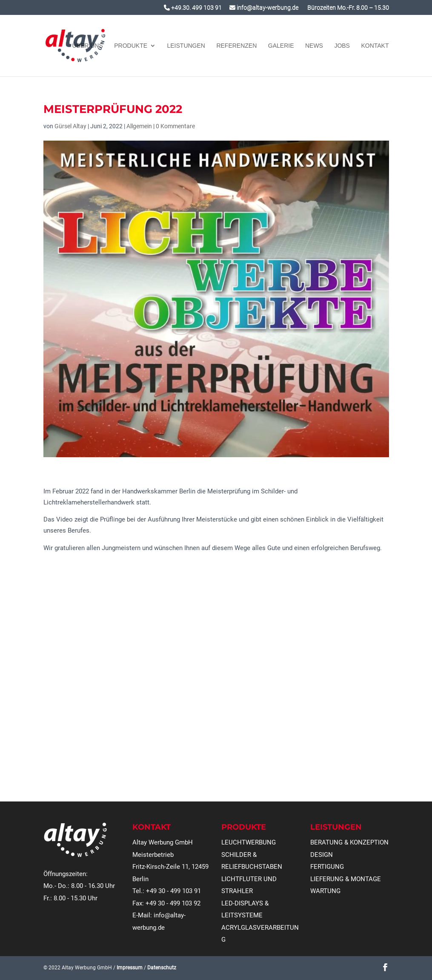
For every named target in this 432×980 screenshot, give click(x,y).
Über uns (87, 46)
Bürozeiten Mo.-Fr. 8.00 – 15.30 (348, 8)
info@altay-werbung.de (264, 8)
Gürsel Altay (70, 126)
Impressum (130, 968)
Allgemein (139, 126)
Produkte (131, 46)
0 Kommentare (175, 126)
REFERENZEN (236, 46)
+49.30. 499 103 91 (193, 8)
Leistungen (186, 46)
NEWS (314, 46)
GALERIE (281, 46)
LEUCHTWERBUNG (249, 842)
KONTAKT (375, 46)
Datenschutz (162, 968)
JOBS (342, 46)
